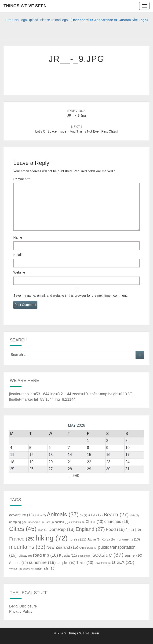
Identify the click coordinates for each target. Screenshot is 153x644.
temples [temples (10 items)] (66, 563)
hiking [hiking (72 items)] (52, 538)
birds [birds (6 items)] (134, 515)
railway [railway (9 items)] (25, 556)
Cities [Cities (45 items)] (23, 529)
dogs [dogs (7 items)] (42, 530)
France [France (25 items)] (22, 539)
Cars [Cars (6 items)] (49, 522)
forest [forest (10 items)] (133, 530)
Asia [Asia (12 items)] (95, 515)
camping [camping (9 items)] (17, 522)
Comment (22, 179)
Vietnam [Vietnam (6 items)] (16, 569)
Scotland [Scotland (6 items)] (85, 556)
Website (19, 272)
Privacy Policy (21, 612)
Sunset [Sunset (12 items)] (18, 563)
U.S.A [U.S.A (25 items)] (123, 562)
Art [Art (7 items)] (83, 515)
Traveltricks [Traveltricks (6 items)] (102, 563)
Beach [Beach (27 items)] (116, 515)
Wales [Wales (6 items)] (28, 569)
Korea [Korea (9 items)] (108, 539)
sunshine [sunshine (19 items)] (42, 562)
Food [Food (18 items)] (115, 529)
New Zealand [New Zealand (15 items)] (62, 547)
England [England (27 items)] (90, 529)
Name (18, 237)
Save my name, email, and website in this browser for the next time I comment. (71, 296)
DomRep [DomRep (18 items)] (62, 529)
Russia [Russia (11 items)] (68, 555)
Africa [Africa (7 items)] (40, 515)
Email (17, 255)
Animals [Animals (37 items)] (63, 514)
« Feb (75, 475)
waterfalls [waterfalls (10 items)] (45, 568)
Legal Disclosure (23, 606)
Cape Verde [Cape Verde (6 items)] (35, 522)
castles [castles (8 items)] (62, 522)
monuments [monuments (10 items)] (128, 539)
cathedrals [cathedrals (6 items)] (77, 522)
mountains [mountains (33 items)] (27, 547)
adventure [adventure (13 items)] (21, 515)
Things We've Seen (25, 6)
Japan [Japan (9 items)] (94, 539)
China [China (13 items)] (95, 522)
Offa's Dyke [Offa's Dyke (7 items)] (88, 548)
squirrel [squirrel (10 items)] (133, 555)
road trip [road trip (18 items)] (46, 555)
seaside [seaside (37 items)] (108, 555)
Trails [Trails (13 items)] (85, 563)
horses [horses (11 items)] (77, 539)
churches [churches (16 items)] (117, 522)
